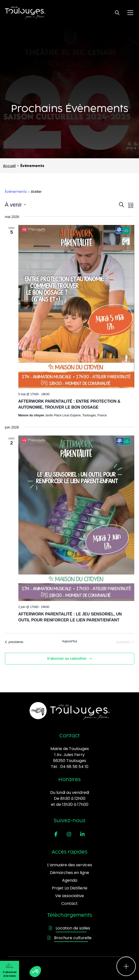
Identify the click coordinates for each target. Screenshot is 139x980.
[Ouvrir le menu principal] (130, 13)
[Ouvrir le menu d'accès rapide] (126, 966)
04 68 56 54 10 (74, 767)
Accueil (9, 166)
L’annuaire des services (70, 865)
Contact (69, 903)
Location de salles (69, 928)
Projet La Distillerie (70, 888)
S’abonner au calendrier (67, 658)
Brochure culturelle (69, 938)
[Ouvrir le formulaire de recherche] (117, 13)
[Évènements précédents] (14, 642)
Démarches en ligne (69, 873)
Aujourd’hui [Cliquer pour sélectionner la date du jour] (69, 641)
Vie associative (69, 896)
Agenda (70, 880)
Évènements (16, 192)
